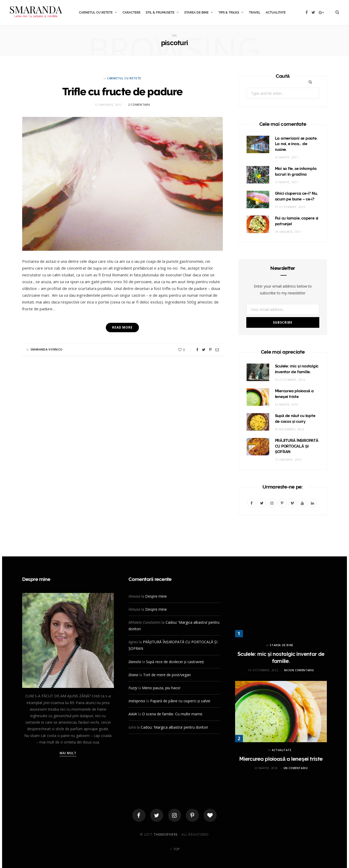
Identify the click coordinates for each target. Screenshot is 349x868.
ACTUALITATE (276, 13)
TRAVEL (255, 13)
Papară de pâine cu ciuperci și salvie (180, 701)
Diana (133, 675)
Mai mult (68, 753)
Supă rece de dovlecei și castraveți (175, 662)
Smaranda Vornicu (47, 349)
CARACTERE (131, 13)
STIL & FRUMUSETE (160, 13)
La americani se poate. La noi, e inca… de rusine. (296, 144)
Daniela (135, 662)
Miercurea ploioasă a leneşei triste (281, 759)
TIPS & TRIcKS (229, 13)
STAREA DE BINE (196, 13)
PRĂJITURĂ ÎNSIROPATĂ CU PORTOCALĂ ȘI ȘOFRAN (297, 446)
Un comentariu (296, 768)
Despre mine (156, 596)
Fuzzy (133, 688)
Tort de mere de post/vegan (167, 675)
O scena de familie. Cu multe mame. (173, 714)
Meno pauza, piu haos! (161, 688)
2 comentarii (139, 105)
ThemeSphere (166, 834)
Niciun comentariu (299, 670)
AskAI (133, 714)
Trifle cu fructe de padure (122, 91)
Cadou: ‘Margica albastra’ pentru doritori (174, 727)
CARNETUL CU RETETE (96, 13)
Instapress (137, 701)
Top (175, 849)
